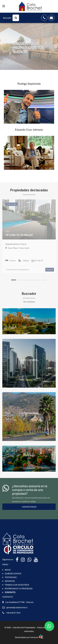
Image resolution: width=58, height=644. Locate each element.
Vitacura (29, 318)
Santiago (29, 455)
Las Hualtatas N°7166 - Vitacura (19, 602)
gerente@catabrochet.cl (17, 608)
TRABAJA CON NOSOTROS (17, 585)
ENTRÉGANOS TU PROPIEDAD (19, 589)
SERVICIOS (10, 581)
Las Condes (29, 360)
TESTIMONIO (11, 577)
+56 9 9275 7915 (13, 613)
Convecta (36, 637)
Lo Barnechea (29, 413)
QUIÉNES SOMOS (13, 574)
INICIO (8, 570)
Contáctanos (29, 507)
